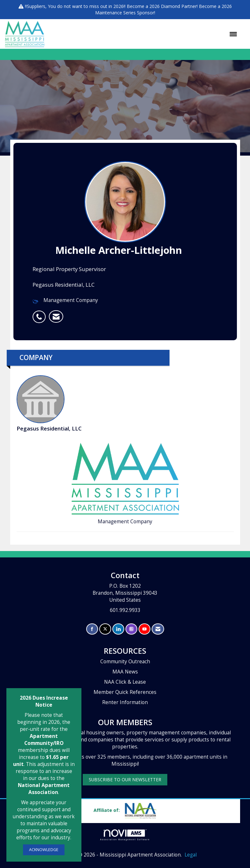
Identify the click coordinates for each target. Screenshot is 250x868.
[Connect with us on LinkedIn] (118, 629)
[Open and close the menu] (144, 34)
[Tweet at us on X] (105, 629)
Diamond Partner (179, 6)
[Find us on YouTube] (144, 629)
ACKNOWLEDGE (44, 850)
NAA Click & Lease (125, 682)
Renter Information (125, 702)
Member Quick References (125, 692)
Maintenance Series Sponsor (125, 13)
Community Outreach (125, 662)
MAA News (125, 672)
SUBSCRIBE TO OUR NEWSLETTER (125, 780)
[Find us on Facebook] (92, 629)
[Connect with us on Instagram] (131, 629)
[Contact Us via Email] (158, 629)
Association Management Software (125, 835)
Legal (191, 855)
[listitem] (41, 313)
